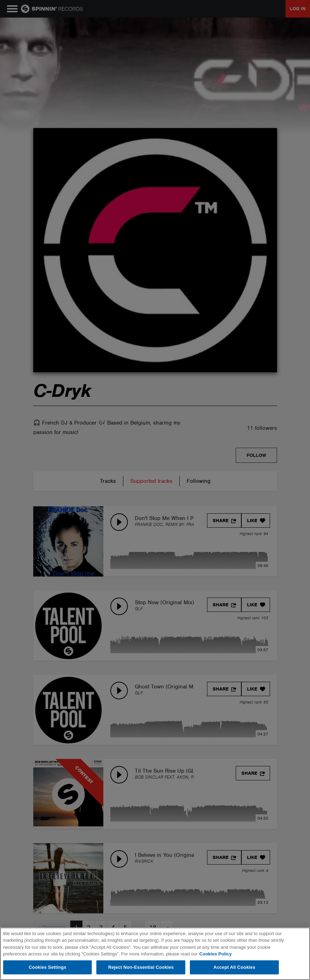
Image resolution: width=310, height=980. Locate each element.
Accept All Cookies (234, 967)
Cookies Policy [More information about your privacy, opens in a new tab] (215, 954)
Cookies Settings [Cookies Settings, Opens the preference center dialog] (48, 967)
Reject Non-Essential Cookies (141, 967)
